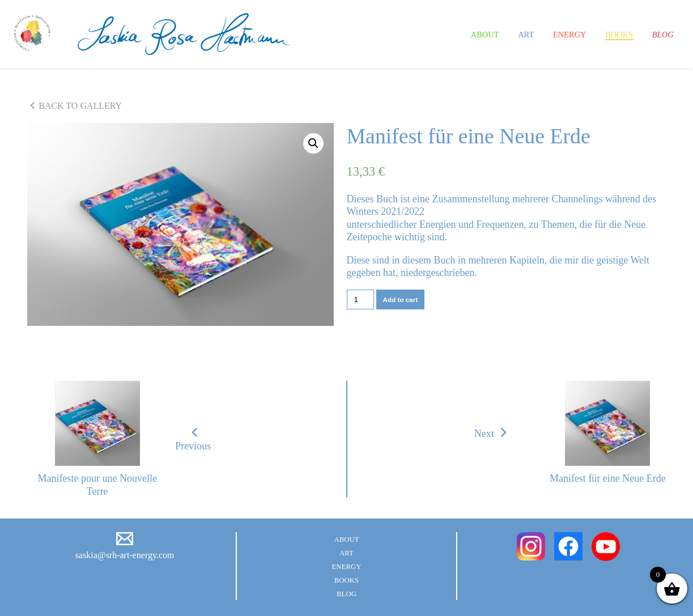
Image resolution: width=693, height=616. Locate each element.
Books (611, 34)
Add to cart (401, 299)
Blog (660, 34)
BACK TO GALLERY (75, 106)
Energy (553, 34)
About (457, 34)
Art (504, 34)
